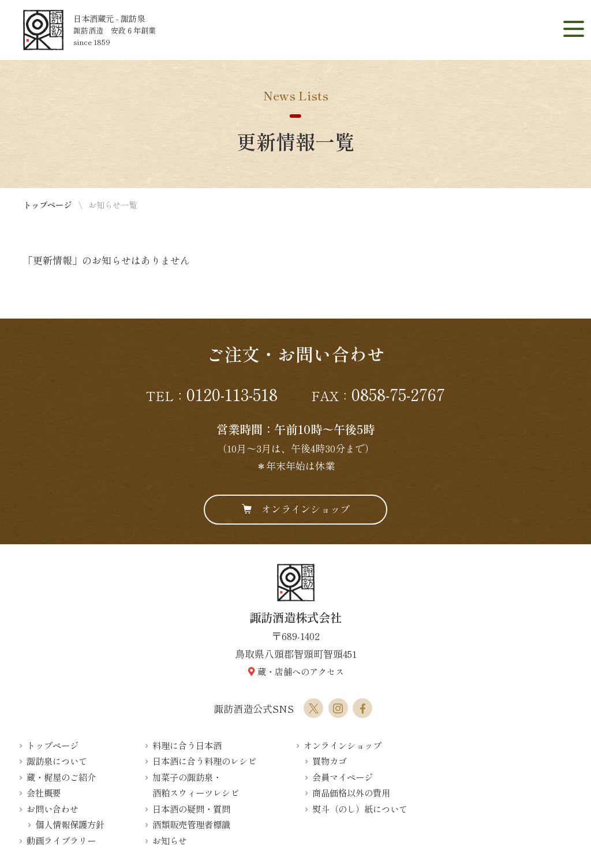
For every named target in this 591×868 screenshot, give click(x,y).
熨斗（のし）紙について (360, 809)
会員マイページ (343, 777)
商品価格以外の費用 (351, 792)
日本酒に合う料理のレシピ (204, 761)
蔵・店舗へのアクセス (301, 671)
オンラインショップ (306, 509)
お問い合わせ (53, 809)
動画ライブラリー (61, 840)
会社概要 (44, 792)
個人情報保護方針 (70, 824)
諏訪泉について (57, 761)
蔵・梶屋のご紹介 (61, 777)
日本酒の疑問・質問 (191, 809)
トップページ (47, 205)
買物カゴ (330, 761)
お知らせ (170, 840)
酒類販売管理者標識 (191, 824)
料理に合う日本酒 (187, 745)
